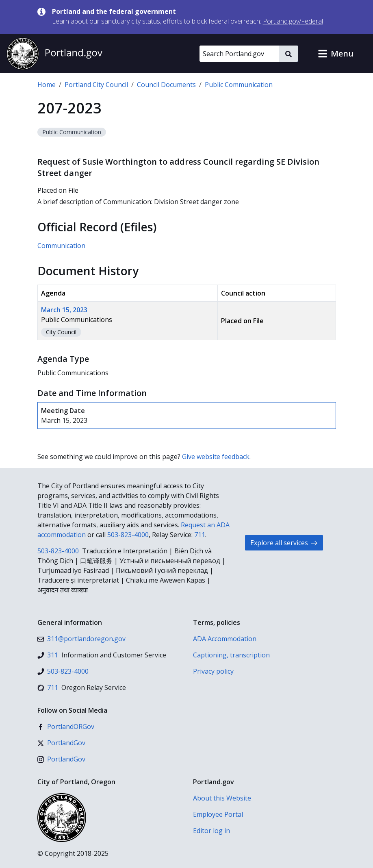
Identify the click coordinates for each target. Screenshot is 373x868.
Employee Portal (218, 814)
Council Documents (166, 85)
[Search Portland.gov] (239, 54)
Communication (61, 246)
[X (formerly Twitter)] (61, 743)
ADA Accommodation (225, 639)
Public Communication (239, 85)
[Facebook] (66, 727)
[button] (336, 54)
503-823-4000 (128, 535)
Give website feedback (216, 457)
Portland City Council (96, 85)
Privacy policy (213, 671)
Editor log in (211, 831)
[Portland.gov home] (54, 54)
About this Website (222, 798)
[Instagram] (61, 759)
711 (200, 535)
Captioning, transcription (231, 655)
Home (47, 85)
